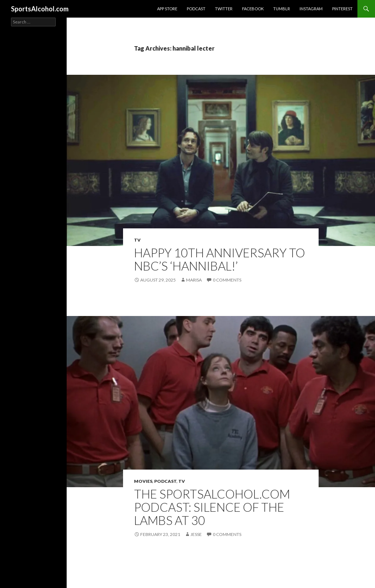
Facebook (253, 9)
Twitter (224, 9)
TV (137, 240)
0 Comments (227, 280)
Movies (143, 481)
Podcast (196, 9)
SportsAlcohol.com (40, 9)
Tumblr (282, 9)
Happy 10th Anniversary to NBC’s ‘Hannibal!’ (220, 259)
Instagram (311, 9)
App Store (167, 9)
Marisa (194, 280)
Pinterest (342, 9)
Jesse (196, 534)
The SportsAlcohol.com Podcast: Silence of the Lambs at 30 (212, 507)
